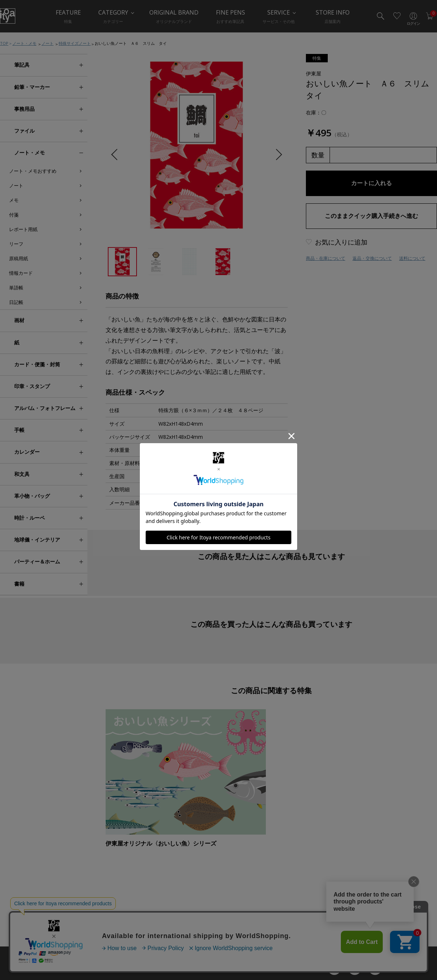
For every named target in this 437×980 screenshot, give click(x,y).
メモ (14, 200)
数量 (318, 155)
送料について (412, 258)
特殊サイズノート (75, 43)
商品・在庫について (326, 258)
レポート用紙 (23, 229)
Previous (117, 155)
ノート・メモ (24, 43)
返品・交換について (372, 258)
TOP (4, 43)
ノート (48, 43)
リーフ (16, 244)
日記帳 (16, 302)
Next (276, 155)
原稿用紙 (19, 258)
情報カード (21, 273)
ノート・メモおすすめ (33, 171)
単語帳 (16, 288)
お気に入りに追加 (341, 242)
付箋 (14, 215)
